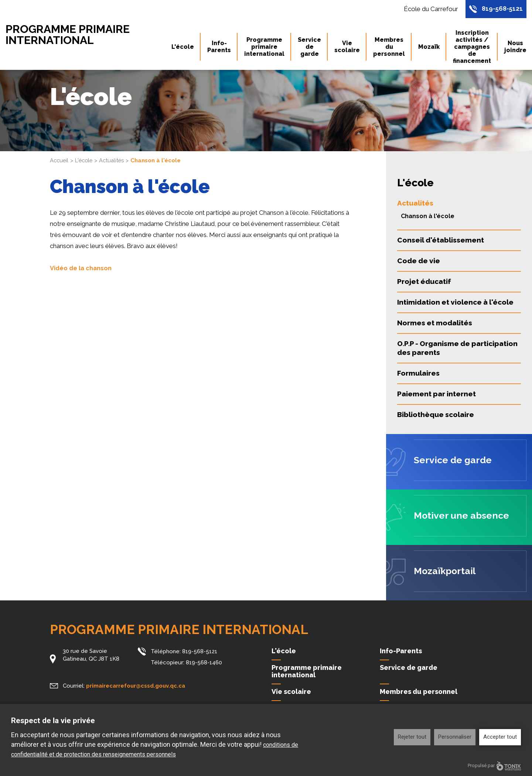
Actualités (114, 160)
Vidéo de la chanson (81, 268)
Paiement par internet (436, 394)
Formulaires (418, 373)
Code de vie (419, 261)
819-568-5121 (502, 9)
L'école (183, 47)
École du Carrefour (429, 9)
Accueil (60, 160)
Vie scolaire (347, 47)
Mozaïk (429, 47)
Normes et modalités (435, 323)
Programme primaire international (72, 35)
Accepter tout (500, 737)
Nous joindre (515, 47)
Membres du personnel (389, 47)
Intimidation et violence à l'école (455, 302)
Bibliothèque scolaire (436, 414)
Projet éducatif (424, 281)
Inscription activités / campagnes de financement (472, 47)
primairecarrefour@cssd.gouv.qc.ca (137, 685)
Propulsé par (494, 766)
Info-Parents (219, 47)
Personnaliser (455, 737)
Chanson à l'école (428, 216)
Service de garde (309, 47)
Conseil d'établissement (441, 240)
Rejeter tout (412, 737)
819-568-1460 (204, 662)
